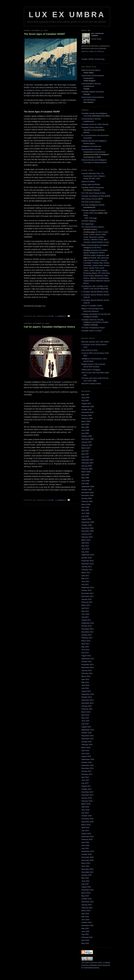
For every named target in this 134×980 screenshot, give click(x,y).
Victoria (86, 240)
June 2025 (85, 931)
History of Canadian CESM (92, 306)
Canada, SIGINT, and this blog (93, 59)
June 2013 (85, 650)
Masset (98, 234)
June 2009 (85, 513)
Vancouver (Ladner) (96, 237)
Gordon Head (97, 265)
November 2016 (87, 765)
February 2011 (87, 570)
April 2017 (85, 777)
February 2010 (87, 537)
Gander (106, 263)
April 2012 (85, 608)
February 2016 (87, 745)
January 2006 (87, 415)
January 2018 (87, 798)
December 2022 (87, 890)
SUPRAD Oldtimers (89, 221)
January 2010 (87, 534)
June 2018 (85, 810)
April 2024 (85, 914)
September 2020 (88, 851)
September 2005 (88, 407)
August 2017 (86, 786)
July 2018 (85, 813)
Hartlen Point (94, 268)
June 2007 (85, 457)
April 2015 (85, 715)
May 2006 (85, 427)
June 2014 (85, 685)
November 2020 (87, 857)
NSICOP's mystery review (91, 384)
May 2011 (85, 578)
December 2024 (87, 925)
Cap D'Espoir (88, 260)
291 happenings (87, 224)
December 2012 (87, 632)
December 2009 (87, 531)
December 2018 (87, 822)
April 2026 (85, 940)
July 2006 (85, 433)
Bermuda (105, 258)
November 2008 (87, 493)
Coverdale (87, 263)
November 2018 (87, 819)
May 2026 (85, 943)
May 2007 (85, 454)
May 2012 (85, 611)
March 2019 (86, 825)
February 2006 (87, 418)
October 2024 (87, 922)
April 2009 (85, 507)
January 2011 (87, 567)
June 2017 (85, 780)
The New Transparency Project (93, 328)
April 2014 (85, 679)
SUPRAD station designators (94, 255)
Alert (100, 232)
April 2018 (85, 807)
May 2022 (85, 878)
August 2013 (86, 656)
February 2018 (87, 801)
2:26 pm (51, 500)
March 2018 (86, 804)
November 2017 (87, 792)
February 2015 (87, 709)
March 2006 (86, 421)
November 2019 (87, 837)
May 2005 (85, 395)
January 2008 (87, 466)
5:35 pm (51, 316)
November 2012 (87, 629)
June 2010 (85, 549)
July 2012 (85, 617)
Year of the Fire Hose (89, 350)
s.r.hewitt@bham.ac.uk (44, 464)
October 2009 (87, 525)
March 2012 (86, 605)
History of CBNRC (88, 182)
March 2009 (86, 504)
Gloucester (87, 265)
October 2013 (87, 661)
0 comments (61, 316)
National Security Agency (91, 70)
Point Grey (105, 273)
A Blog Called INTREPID (91, 185)
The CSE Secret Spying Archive (93, 193)
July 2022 (85, 884)
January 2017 (87, 771)
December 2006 (87, 439)
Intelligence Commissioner (91, 146)
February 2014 (87, 673)
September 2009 (88, 522)
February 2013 (87, 638)
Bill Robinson (98, 34)
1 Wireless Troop (96, 240)
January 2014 (87, 670)
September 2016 (88, 759)
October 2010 (87, 558)
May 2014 (85, 682)
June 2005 (85, 398)
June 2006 (85, 430)
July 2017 (85, 783)
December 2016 (87, 768)
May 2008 (85, 478)
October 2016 (87, 762)
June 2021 (85, 866)
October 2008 (87, 490)
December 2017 (87, 795)
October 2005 (87, 410)
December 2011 (87, 596)
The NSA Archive (88, 202)
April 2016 (85, 751)
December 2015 (87, 739)
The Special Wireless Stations (93, 227)
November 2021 (87, 869)
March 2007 (86, 448)
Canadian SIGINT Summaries (93, 188)
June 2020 (85, 845)
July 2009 (85, 516)
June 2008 (85, 481)
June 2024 (85, 920)
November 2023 (87, 902)
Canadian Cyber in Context (92, 331)
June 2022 (85, 881)
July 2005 (85, 401)
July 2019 (85, 831)
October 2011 (87, 590)
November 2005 (87, 412)
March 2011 (86, 573)
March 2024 (86, 911)
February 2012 (87, 602)
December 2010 (87, 564)
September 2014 (88, 694)
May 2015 (85, 718)
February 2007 (87, 445)
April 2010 (85, 543)
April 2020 (85, 842)
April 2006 (85, 424)
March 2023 (86, 893)
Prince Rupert (89, 276)
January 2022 (87, 875)
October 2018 (87, 816)
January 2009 (87, 498)
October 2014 (87, 697)
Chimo (97, 260)
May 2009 (85, 510)
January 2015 (87, 706)
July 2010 (85, 552)
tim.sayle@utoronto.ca (32, 487)
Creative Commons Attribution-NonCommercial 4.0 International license (96, 965)
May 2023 (85, 896)
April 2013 (85, 644)
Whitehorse (99, 276)
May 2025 (85, 928)
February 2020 (87, 839)
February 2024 (87, 908)
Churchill (103, 260)
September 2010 (88, 555)
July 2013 (85, 653)
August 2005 (86, 404)
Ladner (86, 271)
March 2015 (86, 712)
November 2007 (87, 460)
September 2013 (88, 659)
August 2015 (86, 727)
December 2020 (87, 860)
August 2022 (86, 887)
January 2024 (87, 905)
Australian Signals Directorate (93, 92)
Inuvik (102, 268)
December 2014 (87, 703)
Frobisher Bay (97, 263)
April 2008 (85, 475)
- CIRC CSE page (90, 218)
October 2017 (87, 789)
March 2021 (86, 863)
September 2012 (88, 623)
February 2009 (87, 501)
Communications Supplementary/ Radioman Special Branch (96, 281)
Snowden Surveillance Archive (93, 196)
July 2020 (85, 848)
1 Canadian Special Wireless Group (95, 292)
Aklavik (93, 258)
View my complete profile (93, 52)
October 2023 (87, 899)
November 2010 (87, 561)
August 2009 (86, 519)
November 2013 (87, 664)
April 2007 (85, 451)
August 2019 (86, 834)
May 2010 (85, 546)
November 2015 (87, 736)
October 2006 (87, 436)
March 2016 (86, 748)
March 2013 (86, 641)
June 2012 (85, 614)
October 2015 (87, 733)
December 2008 (87, 495)
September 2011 (88, 587)
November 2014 (87, 700)
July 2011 (85, 584)
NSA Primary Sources (90, 199)
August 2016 (86, 756)
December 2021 (87, 872)
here (65, 103)
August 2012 (86, 620)
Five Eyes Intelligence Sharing (93, 205)
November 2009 (87, 528)
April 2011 (85, 576)
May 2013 (85, 647)
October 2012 (87, 626)
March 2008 (86, 472)
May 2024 (85, 917)
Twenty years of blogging (91, 370)
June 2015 (85, 721)
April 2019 (85, 828)
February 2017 (87, 774)
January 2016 (87, 742)
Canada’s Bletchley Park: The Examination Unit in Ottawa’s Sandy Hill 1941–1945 (93, 176)
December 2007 (87, 463)
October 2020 (87, 854)
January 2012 (87, 599)
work (87, 963)
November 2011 (87, 593)
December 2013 (87, 667)
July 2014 (85, 688)
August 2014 (86, 691)
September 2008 (88, 487)
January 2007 (87, 442)
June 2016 (85, 754)
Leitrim (92, 234)
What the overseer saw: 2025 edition (95, 342)
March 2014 (86, 676)
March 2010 (86, 540)
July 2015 (85, 724)
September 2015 (88, 730)
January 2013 (87, 635)
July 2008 (85, 484)
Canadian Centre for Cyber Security (95, 124)
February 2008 (87, 469)
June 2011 (85, 581)
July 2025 (85, 934)
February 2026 (87, 937)
